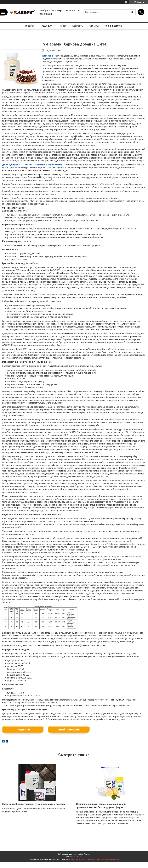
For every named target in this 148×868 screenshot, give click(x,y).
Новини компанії (114, 26)
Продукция (46, 26)
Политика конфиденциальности (106, 859)
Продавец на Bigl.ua (74, 857)
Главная (30, 26)
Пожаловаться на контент (80, 859)
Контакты (78, 26)
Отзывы (94, 26)
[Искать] (132, 12)
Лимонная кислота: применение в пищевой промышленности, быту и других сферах (101, 806)
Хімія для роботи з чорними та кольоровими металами (34, 804)
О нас (63, 26)
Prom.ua (87, 854)
